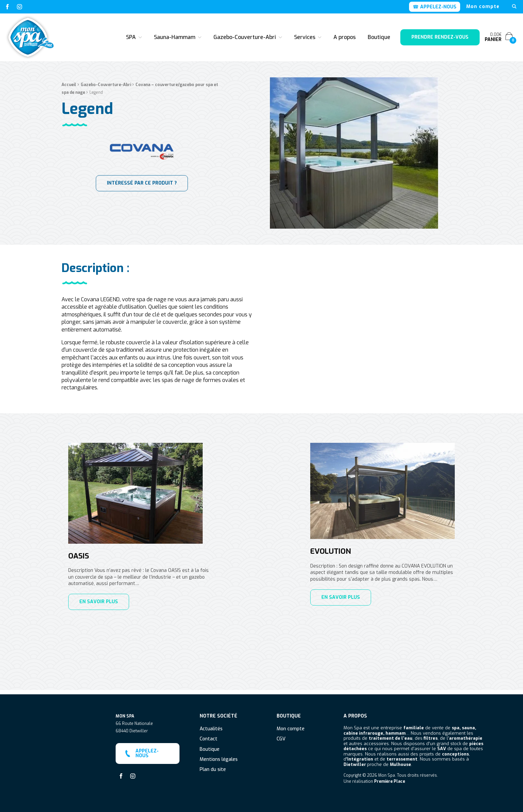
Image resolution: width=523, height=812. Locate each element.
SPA (131, 37)
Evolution (331, 551)
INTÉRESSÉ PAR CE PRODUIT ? (142, 199)
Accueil (69, 101)
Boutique (379, 37)
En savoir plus (99, 602)
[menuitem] (483, 7)
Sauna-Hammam (175, 37)
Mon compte (483, 7)
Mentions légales (219, 755)
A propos (345, 37)
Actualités (211, 725)
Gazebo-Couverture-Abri (245, 37)
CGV (281, 735)
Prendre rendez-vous (440, 37)
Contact (209, 735)
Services (305, 37)
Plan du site (213, 766)
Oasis (79, 556)
